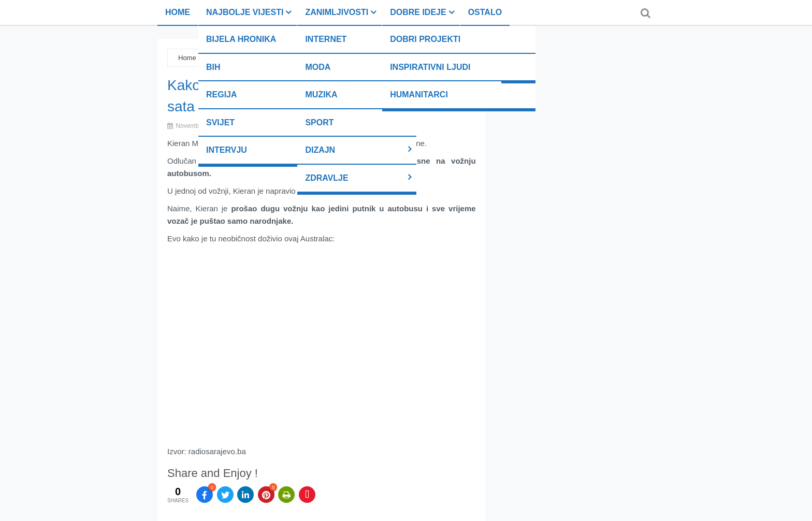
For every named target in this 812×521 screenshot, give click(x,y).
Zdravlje (327, 178)
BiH (213, 67)
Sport (319, 122)
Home (178, 12)
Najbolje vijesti (245, 12)
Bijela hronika (241, 39)
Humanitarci (419, 95)
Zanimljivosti (337, 12)
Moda (318, 67)
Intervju (227, 150)
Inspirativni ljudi (430, 67)
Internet (326, 39)
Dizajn (320, 150)
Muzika (321, 95)
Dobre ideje (418, 12)
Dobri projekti (425, 39)
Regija (222, 95)
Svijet (220, 122)
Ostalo (485, 12)
